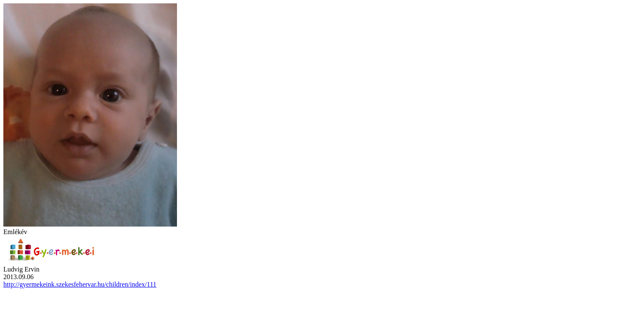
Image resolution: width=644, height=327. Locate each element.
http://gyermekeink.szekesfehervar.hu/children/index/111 (80, 284)
